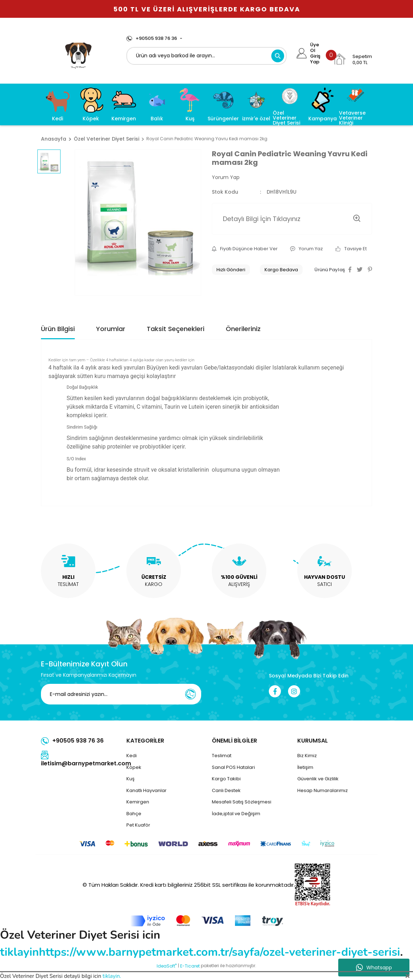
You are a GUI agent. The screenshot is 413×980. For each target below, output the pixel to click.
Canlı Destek (226, 790)
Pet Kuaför (138, 825)
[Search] (206, 56)
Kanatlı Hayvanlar (147, 790)
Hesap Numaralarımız (323, 790)
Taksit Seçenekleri (176, 329)
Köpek (134, 767)
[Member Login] (302, 53)
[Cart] (352, 59)
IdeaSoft (167, 966)
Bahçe (134, 814)
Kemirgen (138, 802)
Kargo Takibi (226, 779)
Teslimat (222, 756)
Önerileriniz (243, 329)
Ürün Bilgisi (58, 329)
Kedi (132, 756)
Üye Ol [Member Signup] (315, 48)
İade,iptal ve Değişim (236, 814)
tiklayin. (112, 976)
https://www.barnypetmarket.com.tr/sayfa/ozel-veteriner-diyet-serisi (219, 952)
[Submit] (190, 694)
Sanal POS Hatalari (233, 767)
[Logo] (79, 54)
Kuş (130, 779)
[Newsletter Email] (121, 694)
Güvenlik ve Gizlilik (318, 779)
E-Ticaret (190, 966)
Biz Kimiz (307, 756)
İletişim (305, 767)
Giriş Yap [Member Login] (315, 59)
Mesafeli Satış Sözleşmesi (242, 802)
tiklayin (19, 952)
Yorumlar (111, 329)
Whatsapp (374, 968)
